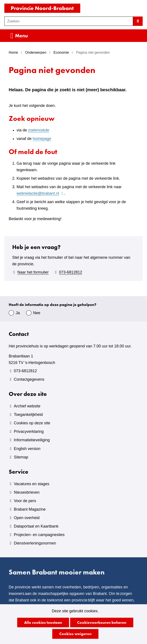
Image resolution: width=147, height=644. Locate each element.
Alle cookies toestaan (43, 622)
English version (27, 449)
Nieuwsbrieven (27, 492)
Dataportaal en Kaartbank (36, 526)
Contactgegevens (29, 379)
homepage (42, 139)
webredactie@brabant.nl (40, 193)
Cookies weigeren (75, 634)
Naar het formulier (33, 272)
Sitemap (21, 457)
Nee (37, 313)
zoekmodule (39, 130)
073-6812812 (71, 272)
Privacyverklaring (29, 432)
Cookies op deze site (32, 423)
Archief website (27, 406)
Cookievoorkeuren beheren (102, 622)
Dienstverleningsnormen (35, 543)
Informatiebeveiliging (32, 440)
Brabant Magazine (30, 509)
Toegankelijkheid (28, 415)
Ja (18, 313)
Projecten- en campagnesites (39, 535)
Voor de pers (25, 501)
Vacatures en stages (31, 484)
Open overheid (27, 518)
